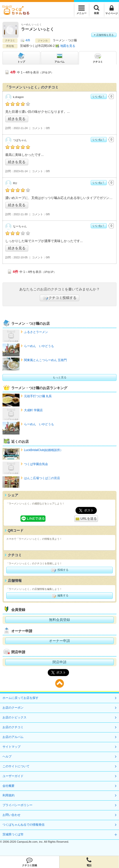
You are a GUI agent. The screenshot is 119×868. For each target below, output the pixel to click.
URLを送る (86, 519)
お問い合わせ (11, 815)
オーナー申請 (59, 641)
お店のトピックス (14, 717)
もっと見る (60, 377)
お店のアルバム (13, 737)
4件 (28, 40)
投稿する (59, 570)
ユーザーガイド (13, 776)
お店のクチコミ (13, 727)
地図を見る (68, 46)
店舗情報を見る (104, 35)
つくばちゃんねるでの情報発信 (23, 825)
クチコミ (98, 58)
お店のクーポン (13, 708)
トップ (21, 58)
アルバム (59, 58)
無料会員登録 (59, 620)
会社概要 (8, 786)
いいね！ (99, 96)
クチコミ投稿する (59, 298)
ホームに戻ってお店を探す (20, 698)
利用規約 (8, 795)
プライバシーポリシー (17, 805)
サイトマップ (11, 747)
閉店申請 (59, 662)
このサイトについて (16, 766)
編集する (59, 596)
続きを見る (17, 119)
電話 (89, 862)
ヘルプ (7, 756)
